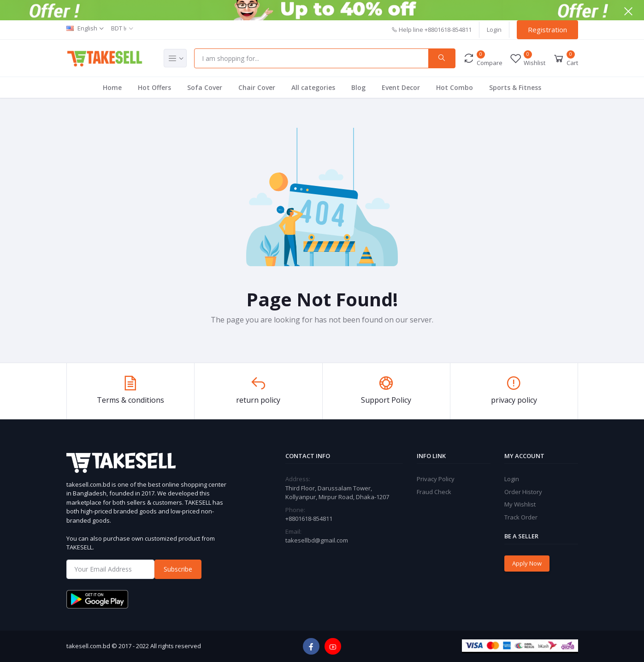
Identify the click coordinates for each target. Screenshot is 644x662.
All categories (313, 87)
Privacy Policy (436, 479)
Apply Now (527, 563)
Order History (523, 492)
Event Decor (401, 87)
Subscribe (178, 569)
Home (112, 87)
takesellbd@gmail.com (317, 540)
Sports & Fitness (515, 87)
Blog (358, 87)
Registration (547, 30)
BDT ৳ (119, 28)
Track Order (521, 517)
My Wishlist (520, 504)
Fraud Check (434, 492)
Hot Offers (154, 87)
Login (494, 30)
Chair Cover (257, 87)
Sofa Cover (205, 87)
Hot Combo (455, 87)
